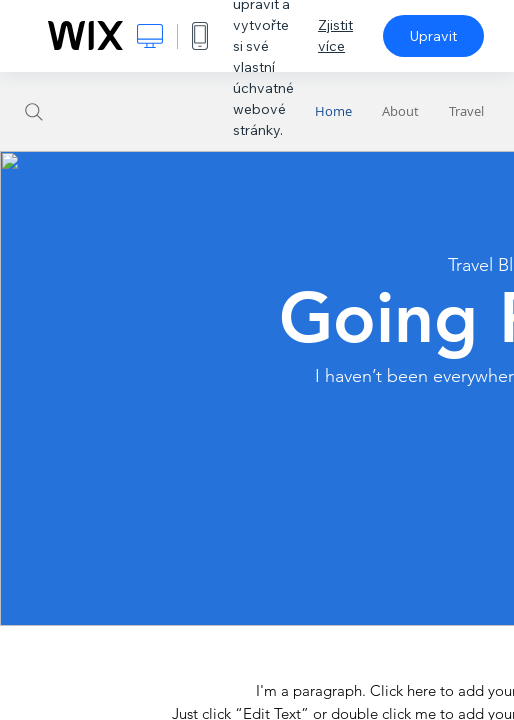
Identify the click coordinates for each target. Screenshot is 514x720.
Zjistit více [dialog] (335, 35)
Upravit (433, 36)
